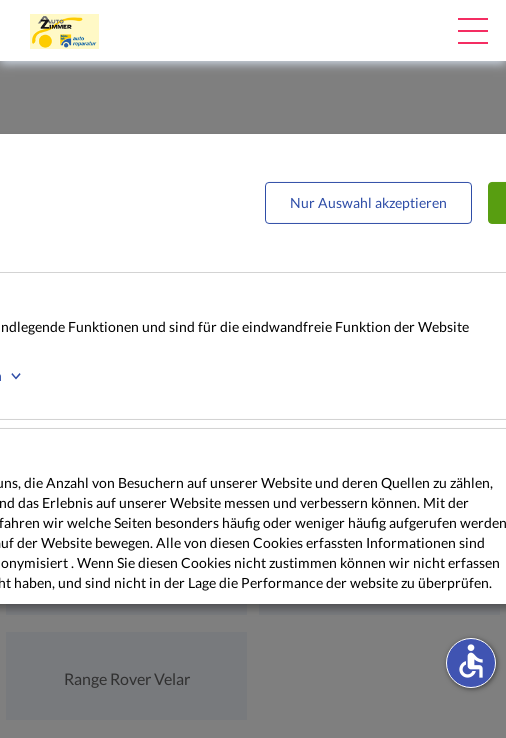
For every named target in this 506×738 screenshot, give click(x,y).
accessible (471, 661)
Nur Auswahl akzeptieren (368, 202)
